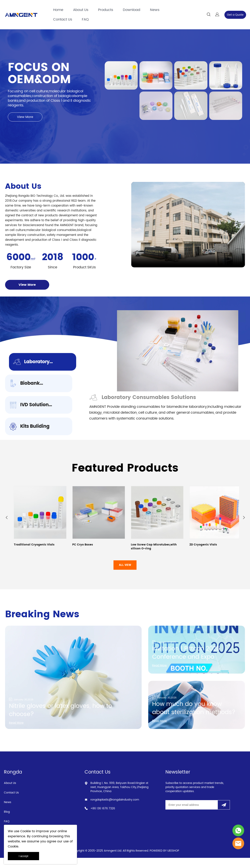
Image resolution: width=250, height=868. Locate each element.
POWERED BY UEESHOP (164, 861)
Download (132, 10)
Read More (17, 733)
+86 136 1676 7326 (103, 819)
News (155, 10)
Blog (7, 822)
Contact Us (63, 19)
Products (106, 10)
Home (58, 10)
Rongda (13, 782)
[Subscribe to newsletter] (224, 815)
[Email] (192, 815)
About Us (81, 10)
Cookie (26, 831)
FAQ (85, 19)
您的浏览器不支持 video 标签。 (188, 230)
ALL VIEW (125, 575)
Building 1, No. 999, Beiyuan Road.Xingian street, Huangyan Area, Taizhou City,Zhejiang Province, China (119, 797)
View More (25, 122)
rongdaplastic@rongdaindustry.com (115, 810)
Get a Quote (235, 15)
